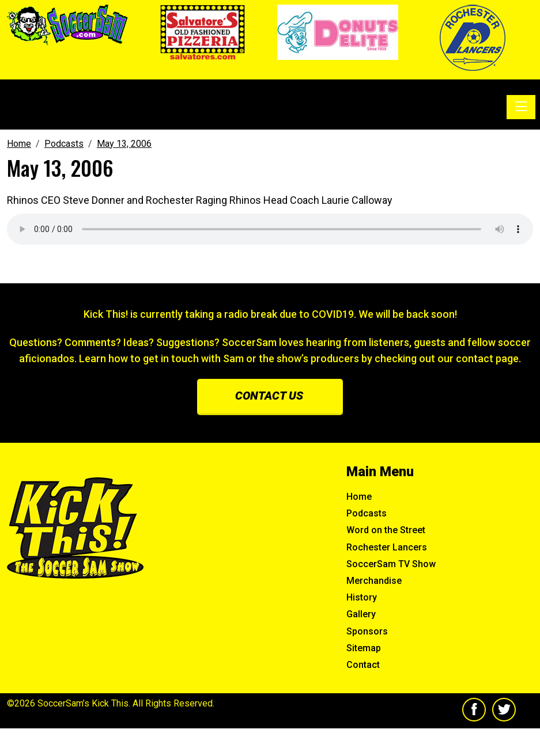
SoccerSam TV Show (391, 564)
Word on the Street (386, 530)
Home (359, 497)
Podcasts (367, 513)
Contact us (269, 396)
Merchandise (374, 581)
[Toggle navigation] (521, 107)
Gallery (361, 614)
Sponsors (367, 631)
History (362, 597)
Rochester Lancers (387, 547)
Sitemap (364, 648)
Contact (363, 665)
